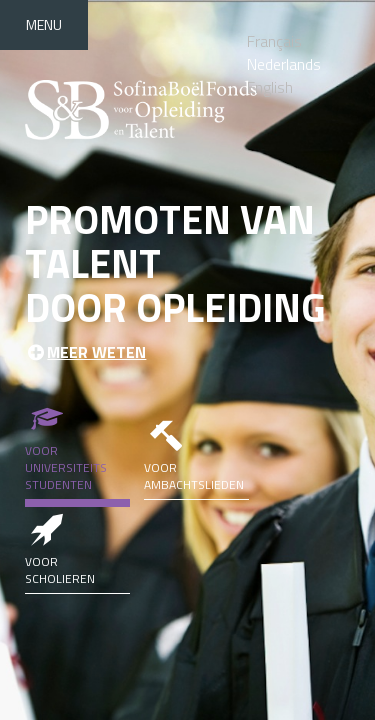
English (270, 87)
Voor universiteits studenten (77, 445)
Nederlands (284, 64)
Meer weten (96, 352)
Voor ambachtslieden (196, 453)
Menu (44, 24)
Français (274, 41)
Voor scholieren (77, 547)
